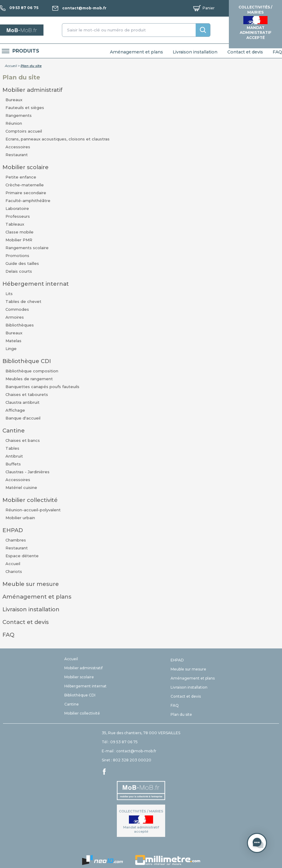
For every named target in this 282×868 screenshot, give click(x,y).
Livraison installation (195, 52)
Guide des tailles (22, 263)
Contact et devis (245, 52)
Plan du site (181, 714)
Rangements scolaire (27, 248)
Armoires (15, 317)
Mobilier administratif (32, 90)
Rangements (19, 115)
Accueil (11, 66)
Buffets (13, 464)
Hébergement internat (36, 284)
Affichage (15, 410)
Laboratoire (17, 208)
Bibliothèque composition (32, 371)
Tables (12, 448)
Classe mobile (19, 232)
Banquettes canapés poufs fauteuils (42, 387)
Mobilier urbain (20, 518)
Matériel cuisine (21, 487)
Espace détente (22, 556)
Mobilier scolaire (26, 167)
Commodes (17, 309)
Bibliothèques (20, 325)
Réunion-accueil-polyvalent (33, 510)
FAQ (277, 52)
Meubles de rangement (29, 379)
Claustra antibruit (22, 402)
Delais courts (19, 271)
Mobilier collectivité (30, 500)
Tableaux (15, 224)
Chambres (16, 540)
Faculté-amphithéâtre (28, 201)
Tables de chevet (23, 301)
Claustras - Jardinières (27, 472)
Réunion (14, 123)
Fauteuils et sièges (25, 108)
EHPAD (13, 530)
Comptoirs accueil (24, 131)
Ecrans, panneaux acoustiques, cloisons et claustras (58, 139)
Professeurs (18, 216)
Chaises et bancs (23, 440)
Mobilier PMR (19, 240)
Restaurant (17, 155)
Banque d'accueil (23, 418)
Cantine (14, 431)
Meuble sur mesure (31, 584)
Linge (11, 349)
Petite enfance (21, 177)
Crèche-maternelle (25, 185)
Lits (9, 294)
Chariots (14, 571)
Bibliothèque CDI (27, 361)
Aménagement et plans (136, 52)
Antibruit (14, 456)
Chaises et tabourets (27, 394)
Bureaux (14, 100)
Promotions (17, 256)
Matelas (13, 341)
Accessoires (18, 147)
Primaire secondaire (26, 193)
